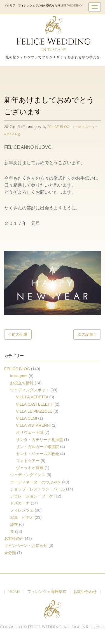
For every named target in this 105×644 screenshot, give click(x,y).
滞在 (14, 524)
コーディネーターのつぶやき (36, 482)
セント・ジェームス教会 (38, 454)
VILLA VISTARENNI (33, 425)
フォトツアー (28, 461)
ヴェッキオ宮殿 (30, 468)
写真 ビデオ (22, 517)
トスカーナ (20, 503)
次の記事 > (87, 334)
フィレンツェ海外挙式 (47, 592)
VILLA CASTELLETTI (35, 404)
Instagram (19, 376)
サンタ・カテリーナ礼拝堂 (39, 440)
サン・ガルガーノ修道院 (38, 447)
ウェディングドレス (28, 475)
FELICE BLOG (58, 127)
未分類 (10, 553)
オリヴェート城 (30, 432)
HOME (14, 592)
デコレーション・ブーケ (32, 496)
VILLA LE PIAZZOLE (34, 411)
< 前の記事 (18, 334)
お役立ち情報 (22, 383)
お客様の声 (14, 538)
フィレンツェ (22, 510)
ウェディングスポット (30, 390)
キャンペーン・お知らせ (26, 545)
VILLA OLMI (26, 418)
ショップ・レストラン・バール (38, 489)
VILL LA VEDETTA (32, 397)
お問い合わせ (85, 592)
